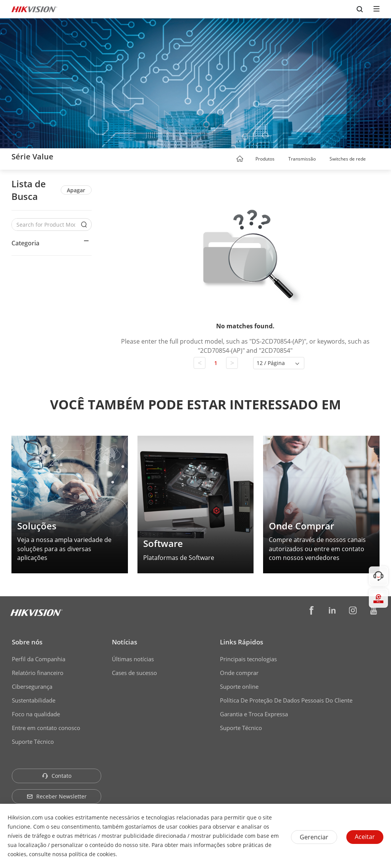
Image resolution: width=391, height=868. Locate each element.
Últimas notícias (133, 659)
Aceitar (365, 837)
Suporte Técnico (33, 741)
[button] (282, 159)
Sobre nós (27, 642)
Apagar (76, 190)
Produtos (265, 159)
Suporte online (239, 686)
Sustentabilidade (34, 700)
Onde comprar (239, 673)
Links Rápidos (242, 642)
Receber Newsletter (57, 796)
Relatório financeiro (38, 673)
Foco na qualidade (36, 714)
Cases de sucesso (134, 673)
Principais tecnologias (248, 659)
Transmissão (302, 159)
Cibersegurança (32, 686)
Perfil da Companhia (39, 659)
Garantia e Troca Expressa (254, 714)
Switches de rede (348, 159)
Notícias (124, 642)
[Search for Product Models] (46, 225)
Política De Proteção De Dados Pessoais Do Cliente (286, 700)
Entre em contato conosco (46, 728)
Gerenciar (314, 837)
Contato (57, 776)
